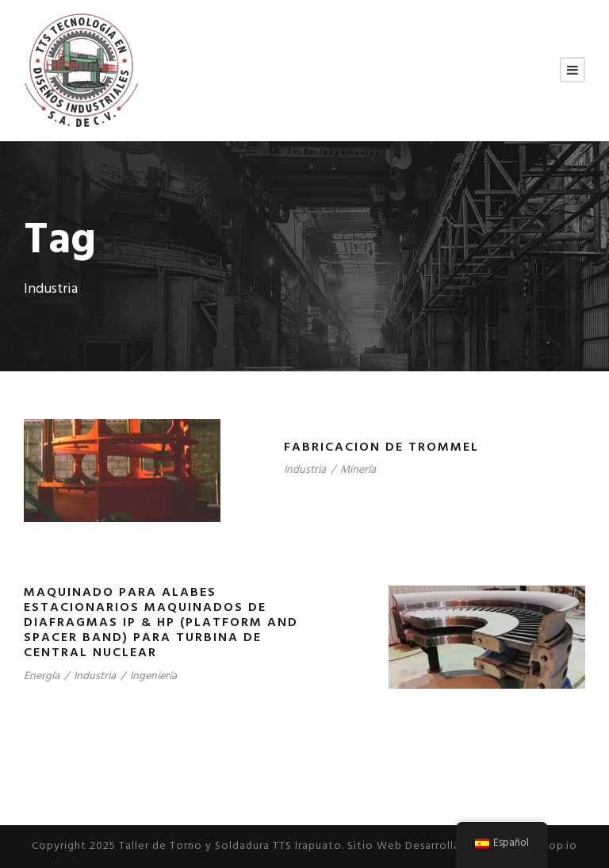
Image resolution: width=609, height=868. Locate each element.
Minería (358, 470)
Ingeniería (153, 676)
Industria (305, 470)
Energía (42, 676)
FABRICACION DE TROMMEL (381, 447)
